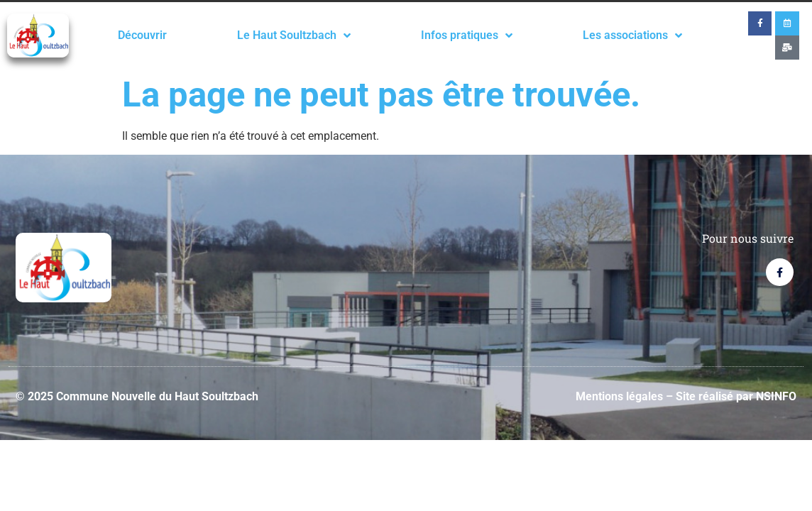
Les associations (632, 35)
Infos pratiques (467, 35)
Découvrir (142, 35)
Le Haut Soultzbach (294, 35)
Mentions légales (619, 396)
